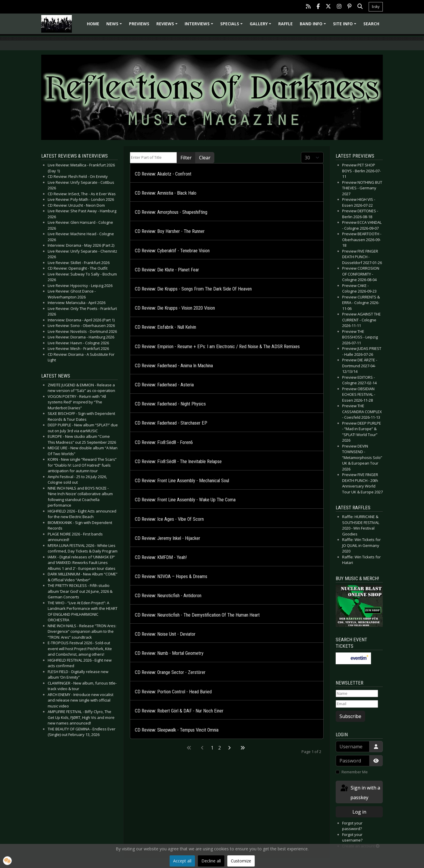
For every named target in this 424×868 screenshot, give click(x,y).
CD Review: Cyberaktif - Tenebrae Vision (172, 251)
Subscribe (350, 716)
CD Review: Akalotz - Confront (163, 174)
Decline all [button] (211, 861)
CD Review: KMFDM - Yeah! (161, 557)
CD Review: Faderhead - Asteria (164, 385)
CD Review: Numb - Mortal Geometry (169, 653)
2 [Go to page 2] (220, 748)
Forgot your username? (352, 837)
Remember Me (355, 772)
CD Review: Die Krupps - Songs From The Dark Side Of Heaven (193, 289)
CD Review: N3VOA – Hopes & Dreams (171, 576)
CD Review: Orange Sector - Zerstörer (170, 672)
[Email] (357, 704)
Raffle (285, 24)
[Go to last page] (243, 748)
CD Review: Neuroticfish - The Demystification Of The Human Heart (197, 615)
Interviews (200, 26)
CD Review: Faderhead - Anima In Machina (174, 366)
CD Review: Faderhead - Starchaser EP (171, 423)
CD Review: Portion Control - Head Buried (173, 692)
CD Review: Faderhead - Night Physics (170, 404)
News (115, 26)
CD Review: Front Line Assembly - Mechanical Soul (182, 481)
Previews (139, 24)
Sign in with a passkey (360, 792)
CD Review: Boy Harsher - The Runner (170, 231)
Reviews (168, 26)
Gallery (261, 26)
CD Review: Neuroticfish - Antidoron (168, 596)
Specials (232, 26)
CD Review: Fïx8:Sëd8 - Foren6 (164, 442)
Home (93, 24)
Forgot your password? (352, 826)
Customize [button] (241, 861)
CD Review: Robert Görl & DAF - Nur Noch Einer (179, 711)
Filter (186, 158)
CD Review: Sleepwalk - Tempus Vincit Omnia (177, 730)
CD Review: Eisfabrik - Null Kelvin (165, 327)
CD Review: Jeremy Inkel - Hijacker (168, 538)
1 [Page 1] (212, 748)
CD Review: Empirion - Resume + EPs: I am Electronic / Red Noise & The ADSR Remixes (217, 347)
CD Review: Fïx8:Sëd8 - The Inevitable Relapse (178, 461)
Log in (359, 812)
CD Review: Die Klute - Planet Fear (167, 270)
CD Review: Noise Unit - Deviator (165, 634)
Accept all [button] (182, 861)
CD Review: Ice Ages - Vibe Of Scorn (169, 519)
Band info (314, 26)
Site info (346, 26)
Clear (205, 158)
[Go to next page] (229, 748)
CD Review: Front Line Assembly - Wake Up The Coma (185, 500)
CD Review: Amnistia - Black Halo (166, 193)
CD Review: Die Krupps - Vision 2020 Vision (175, 308)
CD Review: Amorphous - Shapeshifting (171, 212)
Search (371, 24)
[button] (7, 861)
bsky (376, 7)
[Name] (357, 694)
